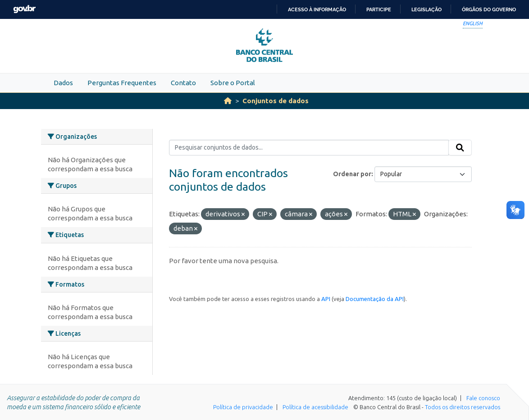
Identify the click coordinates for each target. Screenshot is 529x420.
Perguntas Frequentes (122, 83)
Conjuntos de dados (276, 101)
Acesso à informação (317, 9)
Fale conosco (483, 398)
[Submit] (460, 148)
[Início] (228, 101)
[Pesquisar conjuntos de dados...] (309, 148)
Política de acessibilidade (315, 407)
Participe (379, 9)
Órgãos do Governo (489, 9)
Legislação (426, 9)
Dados (63, 83)
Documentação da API (375, 299)
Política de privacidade (243, 407)
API (326, 299)
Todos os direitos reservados (463, 407)
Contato (183, 83)
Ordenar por (352, 174)
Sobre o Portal (233, 83)
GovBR (24, 9)
